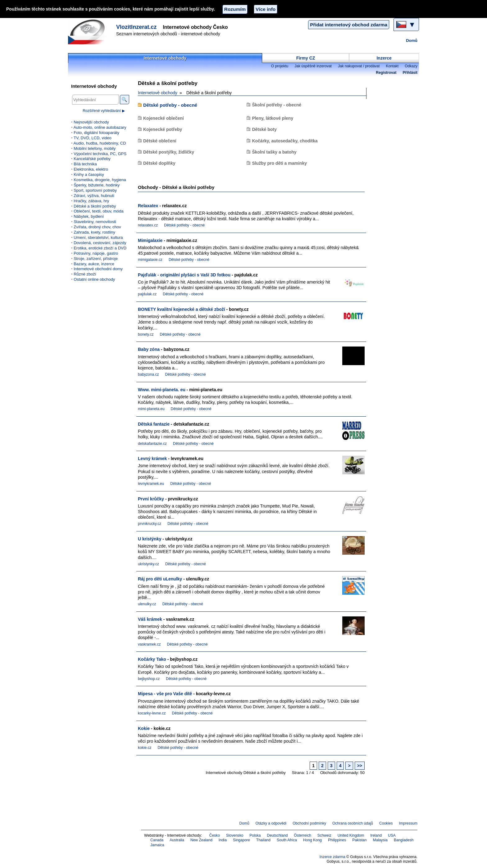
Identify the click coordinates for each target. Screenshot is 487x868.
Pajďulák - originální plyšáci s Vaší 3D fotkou (184, 275)
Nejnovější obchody (91, 122)
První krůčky (151, 499)
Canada (157, 840)
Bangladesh (404, 840)
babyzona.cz (148, 374)
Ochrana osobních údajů (353, 823)
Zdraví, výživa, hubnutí (94, 196)
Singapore (241, 840)
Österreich (303, 835)
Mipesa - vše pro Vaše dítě (165, 694)
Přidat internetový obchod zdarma (349, 25)
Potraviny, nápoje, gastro (96, 253)
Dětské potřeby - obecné (170, 105)
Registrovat (386, 73)
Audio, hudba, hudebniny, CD (100, 143)
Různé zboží (85, 274)
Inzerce (384, 58)
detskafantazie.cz (152, 444)
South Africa (287, 840)
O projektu (280, 66)
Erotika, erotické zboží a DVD (100, 248)
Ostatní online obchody (94, 279)
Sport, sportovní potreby (95, 190)
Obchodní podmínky (309, 823)
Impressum (408, 823)
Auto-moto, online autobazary (100, 127)
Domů (412, 40)
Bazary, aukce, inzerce (94, 264)
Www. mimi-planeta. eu (162, 390)
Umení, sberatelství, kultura (98, 237)
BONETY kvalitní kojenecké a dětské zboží (182, 309)
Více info (266, 9)
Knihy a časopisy (89, 174)
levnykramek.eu (151, 484)
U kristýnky (150, 539)
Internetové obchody (165, 58)
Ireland (376, 835)
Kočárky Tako (152, 659)
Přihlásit (410, 73)
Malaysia (380, 840)
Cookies (386, 823)
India (223, 840)
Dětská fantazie (154, 424)
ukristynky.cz (148, 564)
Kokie (144, 728)
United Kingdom (351, 835)
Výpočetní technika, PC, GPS (100, 154)
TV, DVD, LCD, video (93, 138)
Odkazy (411, 66)
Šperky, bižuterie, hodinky (97, 185)
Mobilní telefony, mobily (95, 148)
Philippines (337, 840)
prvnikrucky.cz (150, 524)
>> (360, 766)
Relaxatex (148, 206)
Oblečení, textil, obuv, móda (98, 211)
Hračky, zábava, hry (91, 201)
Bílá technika (85, 164)
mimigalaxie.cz (150, 260)
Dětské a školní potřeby (95, 206)
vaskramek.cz (149, 644)
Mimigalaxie (150, 240)
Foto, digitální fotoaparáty (96, 133)
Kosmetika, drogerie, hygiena (100, 180)
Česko (215, 835)
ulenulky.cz (147, 604)
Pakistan (359, 840)
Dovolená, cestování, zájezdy (100, 243)
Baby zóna (149, 349)
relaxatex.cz (148, 225)
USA (392, 835)
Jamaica (157, 845)
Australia (177, 840)
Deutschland (277, 835)
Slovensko (235, 835)
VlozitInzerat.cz (136, 27)
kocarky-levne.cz (152, 713)
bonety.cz (146, 334)
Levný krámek (152, 459)
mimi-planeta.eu (151, 409)
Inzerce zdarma (332, 857)
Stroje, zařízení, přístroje (96, 259)
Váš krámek (150, 619)
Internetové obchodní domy (98, 269)
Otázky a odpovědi (271, 823)
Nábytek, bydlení (89, 216)
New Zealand (201, 840)
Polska (255, 835)
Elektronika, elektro (91, 169)
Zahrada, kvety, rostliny (94, 232)
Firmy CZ (306, 58)
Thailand (263, 840)
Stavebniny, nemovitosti (95, 222)
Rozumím (235, 9)
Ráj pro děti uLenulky (160, 579)
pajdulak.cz (147, 294)
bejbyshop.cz (149, 679)
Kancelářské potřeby (92, 159)
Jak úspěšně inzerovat (313, 66)
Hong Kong (312, 840)
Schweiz (324, 835)
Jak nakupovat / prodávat (359, 66)
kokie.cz (145, 748)
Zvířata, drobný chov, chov (97, 227)
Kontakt (392, 66)
